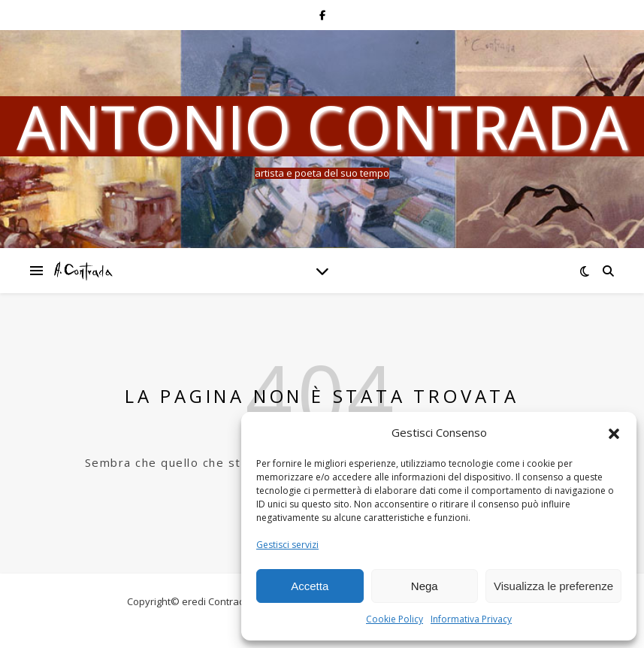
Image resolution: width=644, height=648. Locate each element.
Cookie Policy (395, 619)
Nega (425, 586)
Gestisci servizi (287, 545)
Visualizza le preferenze (553, 586)
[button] (614, 433)
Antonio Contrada (322, 126)
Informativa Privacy (471, 619)
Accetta (310, 586)
